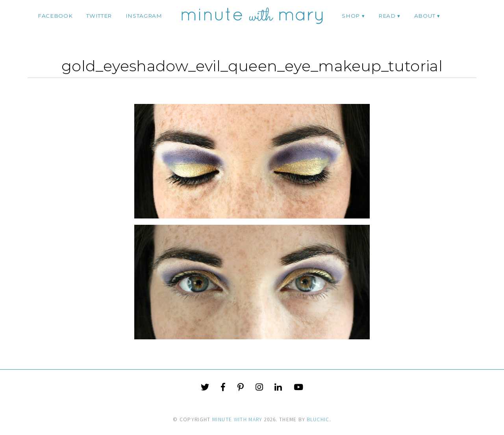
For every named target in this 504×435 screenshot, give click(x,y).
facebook (55, 16)
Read (387, 16)
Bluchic (318, 419)
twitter (99, 16)
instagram (144, 16)
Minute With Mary (237, 419)
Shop (351, 16)
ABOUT (425, 16)
